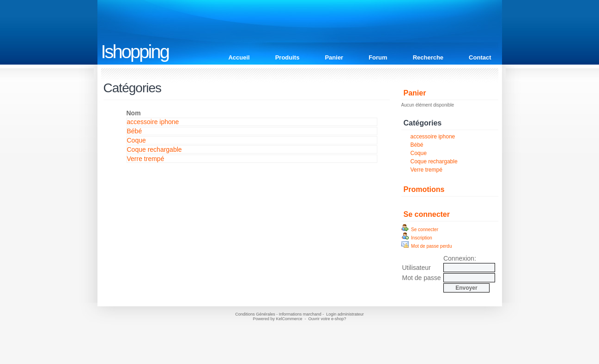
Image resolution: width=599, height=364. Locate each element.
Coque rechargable (434, 161)
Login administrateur (345, 314)
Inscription (417, 238)
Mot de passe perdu (427, 246)
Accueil (239, 57)
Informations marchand (300, 314)
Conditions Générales (255, 314)
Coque (419, 153)
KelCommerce (290, 319)
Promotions (424, 189)
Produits (287, 57)
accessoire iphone (433, 137)
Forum (378, 57)
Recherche (428, 57)
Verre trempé (427, 170)
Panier (334, 57)
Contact (480, 57)
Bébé (417, 145)
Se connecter (427, 214)
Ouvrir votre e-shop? (327, 319)
